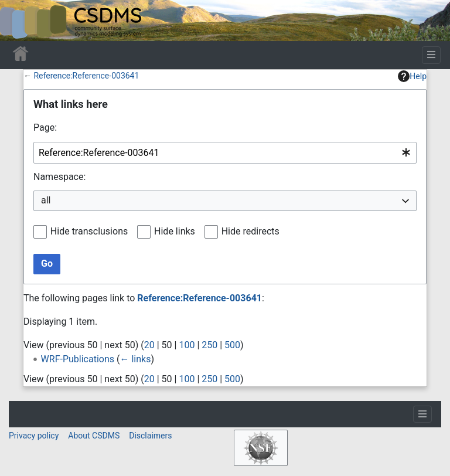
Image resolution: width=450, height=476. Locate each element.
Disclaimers (150, 436)
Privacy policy (34, 436)
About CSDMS (94, 436)
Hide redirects (250, 231)
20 (149, 345)
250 (209, 345)
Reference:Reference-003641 (86, 76)
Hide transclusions (89, 231)
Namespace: (59, 177)
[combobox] (225, 153)
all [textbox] (46, 200)
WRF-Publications (78, 359)
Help (412, 76)
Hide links (175, 231)
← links (135, 359)
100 (187, 345)
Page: (45, 127)
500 (232, 345)
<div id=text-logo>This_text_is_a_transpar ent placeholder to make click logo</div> (19, 21)
